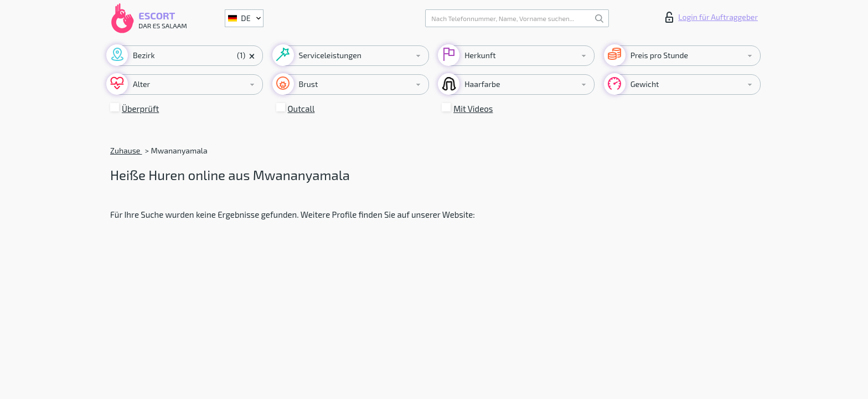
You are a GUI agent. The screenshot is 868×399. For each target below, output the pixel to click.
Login (712, 17)
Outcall (301, 109)
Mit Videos (473, 109)
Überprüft (140, 109)
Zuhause (126, 150)
